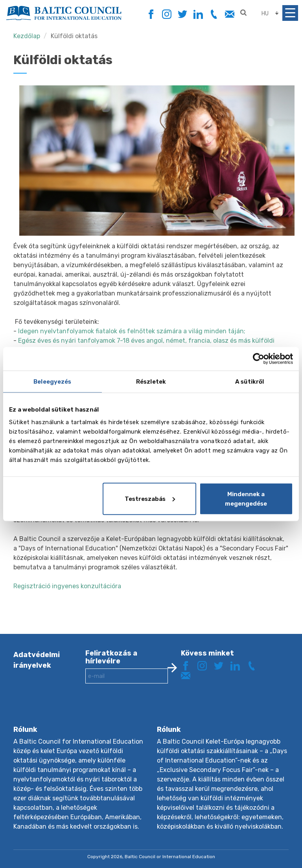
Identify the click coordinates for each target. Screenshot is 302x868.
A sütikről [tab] (250, 382)
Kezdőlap (27, 36)
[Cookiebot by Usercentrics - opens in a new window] (259, 359)
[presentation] (145, 711)
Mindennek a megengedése (246, 499)
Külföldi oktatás (74, 36)
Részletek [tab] (151, 382)
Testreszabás (150, 499)
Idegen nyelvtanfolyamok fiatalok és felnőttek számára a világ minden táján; (132, 331)
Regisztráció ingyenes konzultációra (67, 586)
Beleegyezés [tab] (52, 382)
